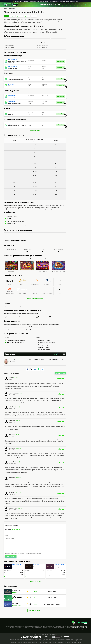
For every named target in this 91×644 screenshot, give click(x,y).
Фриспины (27, 16)
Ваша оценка (8, 529)
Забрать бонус (61, 62)
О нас (59, 4)
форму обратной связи (82, 626)
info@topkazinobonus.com (73, 1)
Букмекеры (44, 4)
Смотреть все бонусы (35, 582)
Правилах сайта (83, 628)
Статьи (54, 4)
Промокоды (19, 16)
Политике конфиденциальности (71, 628)
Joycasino (18, 591)
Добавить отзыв (60, 373)
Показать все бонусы (35, 131)
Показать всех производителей (35, 299)
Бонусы (12, 16)
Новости (50, 4)
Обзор (6, 16)
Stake (16, 603)
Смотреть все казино (35, 610)
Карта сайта (85, 630)
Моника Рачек (13, 360)
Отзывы (34, 16)
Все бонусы (7, 577)
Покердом (18, 597)
